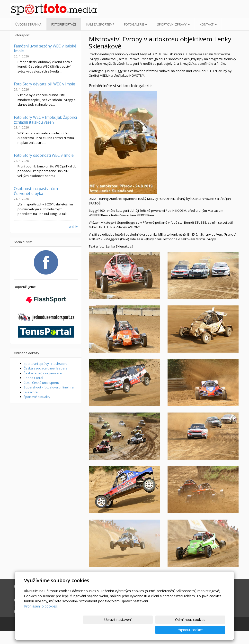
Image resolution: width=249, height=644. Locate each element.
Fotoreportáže (64, 24)
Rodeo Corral (33, 378)
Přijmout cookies (206, 630)
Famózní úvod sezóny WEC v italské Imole (45, 48)
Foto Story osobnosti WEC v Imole (44, 155)
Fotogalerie (136, 24)
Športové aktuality (37, 397)
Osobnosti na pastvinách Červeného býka (36, 191)
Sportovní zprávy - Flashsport (45, 364)
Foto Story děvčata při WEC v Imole (44, 84)
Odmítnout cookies (167, 630)
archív (73, 226)
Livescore (31, 392)
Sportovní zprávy (173, 24)
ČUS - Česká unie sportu (41, 383)
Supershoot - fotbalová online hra (49, 387)
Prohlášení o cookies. (41, 616)
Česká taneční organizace (43, 373)
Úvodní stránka (28, 24)
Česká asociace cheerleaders (45, 368)
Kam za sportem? (100, 24)
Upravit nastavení (127, 630)
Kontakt (208, 24)
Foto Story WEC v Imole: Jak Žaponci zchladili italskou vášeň (45, 120)
